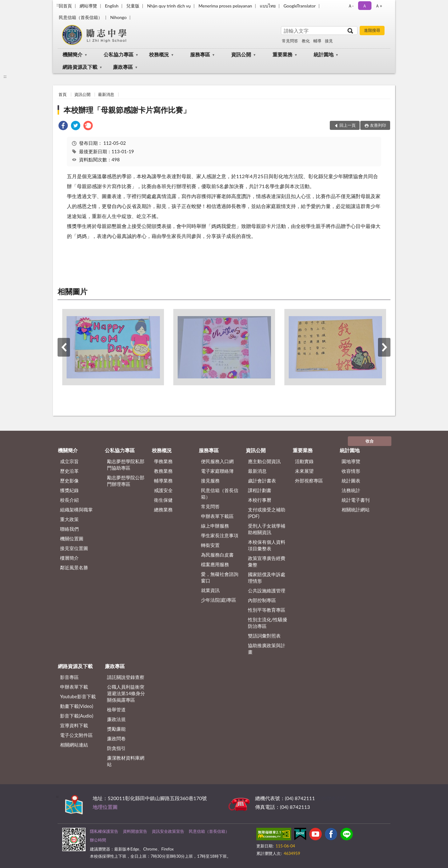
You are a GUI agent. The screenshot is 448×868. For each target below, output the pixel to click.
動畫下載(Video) (77, 706)
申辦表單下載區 (217, 516)
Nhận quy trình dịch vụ (169, 6)
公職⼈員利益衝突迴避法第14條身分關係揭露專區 (126, 693)
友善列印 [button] (378, 125)
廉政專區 (123, 67)
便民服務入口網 (217, 461)
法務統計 (351, 490)
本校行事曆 (260, 500)
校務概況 (159, 54)
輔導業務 (163, 481)
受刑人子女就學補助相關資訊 (267, 529)
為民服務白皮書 (217, 555)
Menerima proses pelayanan (225, 6)
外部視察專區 (309, 481)
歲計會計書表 (262, 481)
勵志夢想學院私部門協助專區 (126, 465)
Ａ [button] (365, 6)
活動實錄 (304, 461)
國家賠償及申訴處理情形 (267, 578)
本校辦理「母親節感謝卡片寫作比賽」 (127, 110)
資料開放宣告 (135, 831)
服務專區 (200, 54)
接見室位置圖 (74, 548)
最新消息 (106, 94)
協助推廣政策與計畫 (267, 649)
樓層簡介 (69, 558)
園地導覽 (351, 461)
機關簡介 (72, 54)
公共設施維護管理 (267, 591)
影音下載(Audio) (77, 716)
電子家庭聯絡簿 (217, 471)
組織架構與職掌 (76, 510)
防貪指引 (116, 748)
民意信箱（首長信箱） (81, 17)
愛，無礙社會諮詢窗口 (220, 577)
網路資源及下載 (80, 67)
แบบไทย (268, 6)
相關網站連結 (74, 745)
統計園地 (324, 54)
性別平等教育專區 (267, 610)
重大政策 (69, 519)
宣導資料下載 (74, 725)
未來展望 (304, 471)
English (112, 6)
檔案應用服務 (215, 564)
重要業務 (282, 54)
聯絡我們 (69, 529)
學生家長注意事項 (220, 535)
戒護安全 (163, 490)
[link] (63, 126)
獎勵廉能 (116, 729)
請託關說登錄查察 (126, 677)
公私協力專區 (119, 54)
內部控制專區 (262, 600)
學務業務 (163, 461)
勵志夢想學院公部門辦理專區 (126, 481)
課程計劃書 (260, 490)
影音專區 (69, 677)
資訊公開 (241, 54)
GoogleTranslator (300, 6)
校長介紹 (69, 500)
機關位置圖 (72, 538)
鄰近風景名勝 (74, 567)
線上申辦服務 (215, 526)
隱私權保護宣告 (104, 831)
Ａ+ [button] (379, 6)
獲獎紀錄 (69, 490)
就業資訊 (210, 590)
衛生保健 (163, 500)
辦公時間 (98, 840)
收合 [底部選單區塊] (370, 441)
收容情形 (351, 471)
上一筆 (64, 347)
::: (58, 5)
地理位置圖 (105, 807)
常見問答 (290, 41)
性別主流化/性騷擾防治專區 (268, 623)
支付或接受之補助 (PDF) (267, 513)
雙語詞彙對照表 (264, 636)
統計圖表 (351, 481)
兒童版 (133, 6)
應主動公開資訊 (264, 461)
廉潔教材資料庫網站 (126, 761)
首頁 (63, 94)
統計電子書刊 (356, 500)
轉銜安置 (210, 545)
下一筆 (384, 347)
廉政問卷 (116, 738)
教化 (306, 41)
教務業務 (163, 471)
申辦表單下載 (74, 687)
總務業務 (163, 510)
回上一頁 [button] (348, 125)
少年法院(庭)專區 (219, 600)
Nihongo (118, 17)
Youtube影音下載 (78, 696)
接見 (329, 41)
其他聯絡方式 (331, 798)
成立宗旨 (69, 461)
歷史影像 (69, 481)
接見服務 (210, 481)
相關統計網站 (356, 510)
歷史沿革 (69, 471)
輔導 (317, 41)
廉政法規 (116, 719)
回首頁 (65, 6)
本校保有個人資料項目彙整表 (267, 545)
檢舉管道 (116, 709)
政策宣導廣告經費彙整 (267, 561)
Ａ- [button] (351, 6)
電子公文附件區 (76, 735)
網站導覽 (88, 6)
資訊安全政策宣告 (168, 831)
